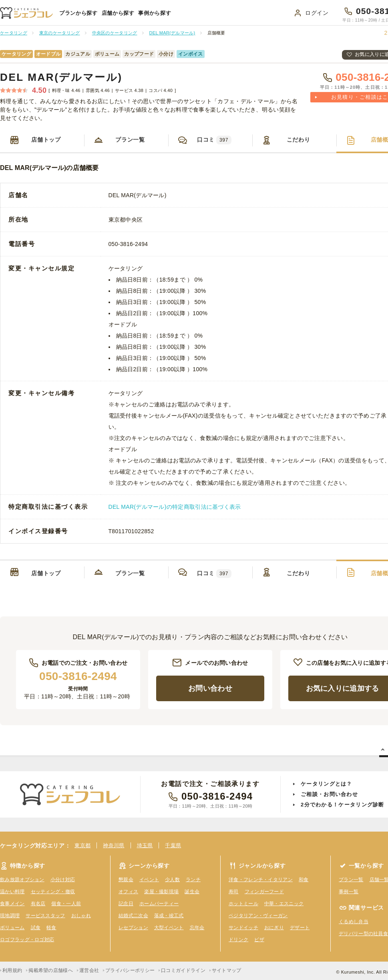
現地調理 (10, 916)
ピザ (259, 940)
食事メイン (12, 904)
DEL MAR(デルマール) (61, 77)
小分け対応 (63, 880)
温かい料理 (12, 892)
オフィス (128, 892)
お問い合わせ (210, 688)
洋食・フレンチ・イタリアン (261, 880)
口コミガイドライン (183, 970)
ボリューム (12, 928)
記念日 (126, 904)
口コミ (214, 140)
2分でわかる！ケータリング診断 (343, 805)
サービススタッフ (45, 916)
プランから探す (78, 13)
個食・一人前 (66, 904)
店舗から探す (118, 13)
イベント (149, 880)
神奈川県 (114, 845)
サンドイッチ (243, 928)
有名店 (38, 904)
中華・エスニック (284, 904)
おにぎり (274, 928)
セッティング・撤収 (53, 892)
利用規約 (12, 970)
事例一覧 (349, 892)
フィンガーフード (264, 892)
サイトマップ (227, 970)
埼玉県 (145, 845)
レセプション (133, 928)
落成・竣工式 (169, 916)
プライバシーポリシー (130, 970)
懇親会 (126, 880)
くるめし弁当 (354, 922)
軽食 (51, 928)
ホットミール (243, 904)
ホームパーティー (159, 904)
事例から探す (155, 13)
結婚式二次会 (133, 916)
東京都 (82, 845)
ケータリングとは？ (327, 784)
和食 (304, 880)
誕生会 (192, 892)
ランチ (193, 880)
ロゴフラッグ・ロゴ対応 (27, 940)
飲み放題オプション (22, 880)
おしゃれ (81, 916)
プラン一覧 (130, 140)
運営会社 (89, 970)
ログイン (317, 13)
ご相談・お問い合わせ (329, 794)
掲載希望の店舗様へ (51, 970)
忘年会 (197, 928)
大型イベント (169, 928)
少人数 (172, 880)
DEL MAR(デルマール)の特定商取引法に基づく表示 (175, 507)
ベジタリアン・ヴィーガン (258, 916)
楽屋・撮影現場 (161, 892)
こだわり (299, 140)
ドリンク (238, 940)
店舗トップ (46, 140)
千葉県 (173, 845)
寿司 (234, 892)
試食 (36, 928)
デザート (300, 928)
